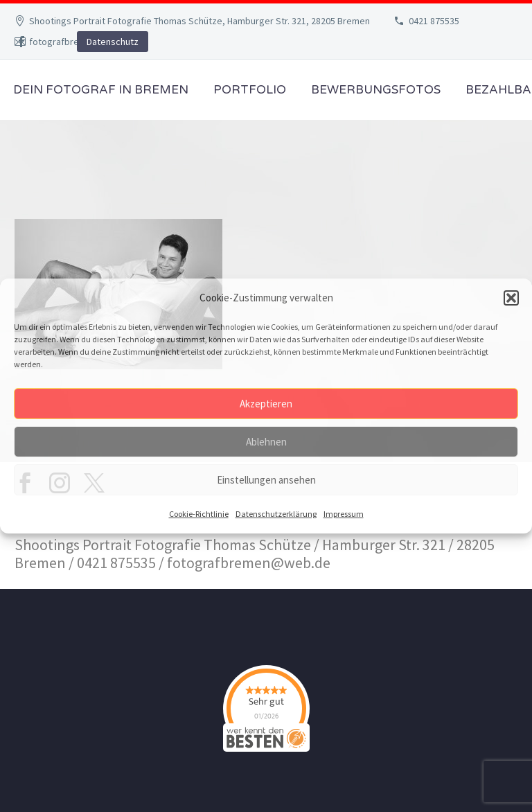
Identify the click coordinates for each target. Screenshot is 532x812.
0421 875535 (434, 21)
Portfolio (250, 90)
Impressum (344, 514)
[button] (511, 298)
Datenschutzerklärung (276, 514)
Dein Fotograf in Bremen (101, 90)
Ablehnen (266, 442)
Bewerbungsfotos (376, 90)
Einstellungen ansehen (266, 480)
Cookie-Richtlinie (199, 514)
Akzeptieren (266, 404)
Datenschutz (113, 42)
